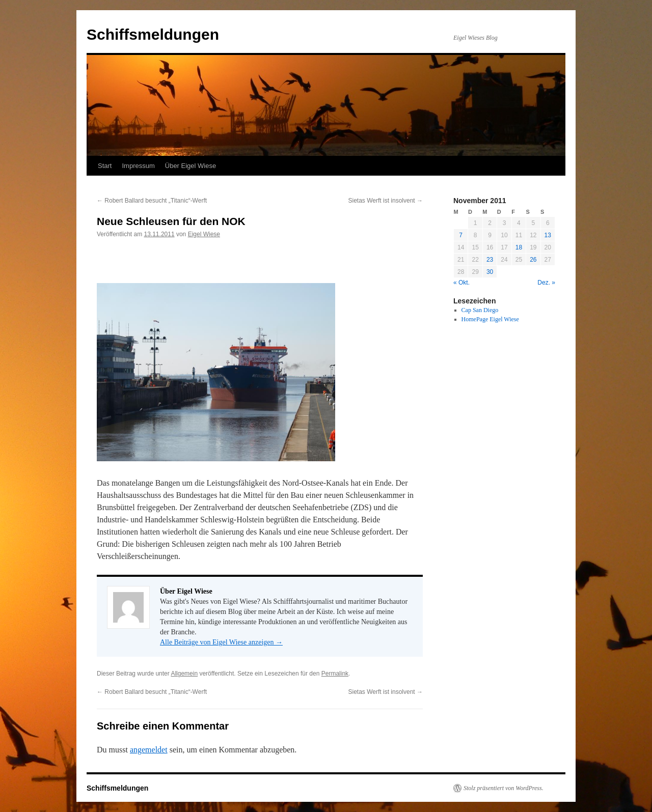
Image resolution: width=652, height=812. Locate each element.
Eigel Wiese (204, 234)
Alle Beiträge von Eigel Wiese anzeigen (221, 642)
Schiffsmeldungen (153, 34)
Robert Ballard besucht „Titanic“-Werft (152, 201)
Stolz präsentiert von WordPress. (504, 788)
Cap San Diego (480, 310)
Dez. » (546, 283)
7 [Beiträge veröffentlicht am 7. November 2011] (461, 235)
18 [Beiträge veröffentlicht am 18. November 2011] (519, 247)
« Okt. (461, 283)
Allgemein (184, 674)
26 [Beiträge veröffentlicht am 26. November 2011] (533, 260)
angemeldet (149, 750)
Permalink (335, 674)
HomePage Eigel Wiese (490, 319)
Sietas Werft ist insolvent (386, 201)
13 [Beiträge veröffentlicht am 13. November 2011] (548, 235)
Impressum (138, 166)
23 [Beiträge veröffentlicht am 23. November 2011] (490, 260)
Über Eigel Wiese (191, 166)
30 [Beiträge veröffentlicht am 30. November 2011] (490, 272)
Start (105, 166)
